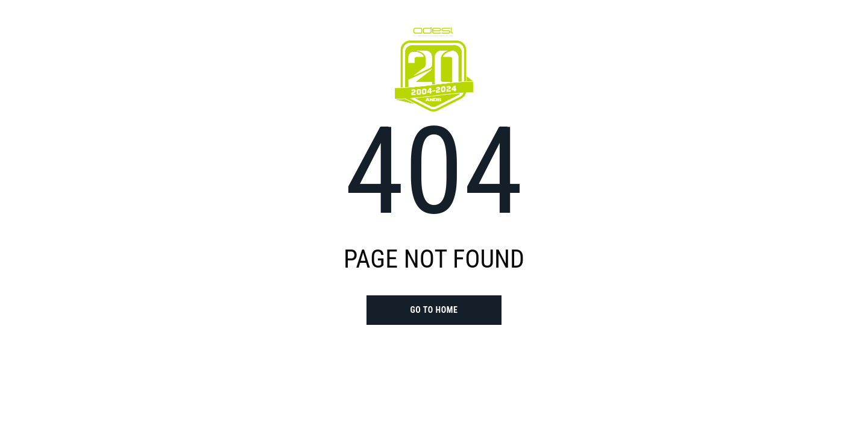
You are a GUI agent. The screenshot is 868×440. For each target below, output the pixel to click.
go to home (434, 310)
